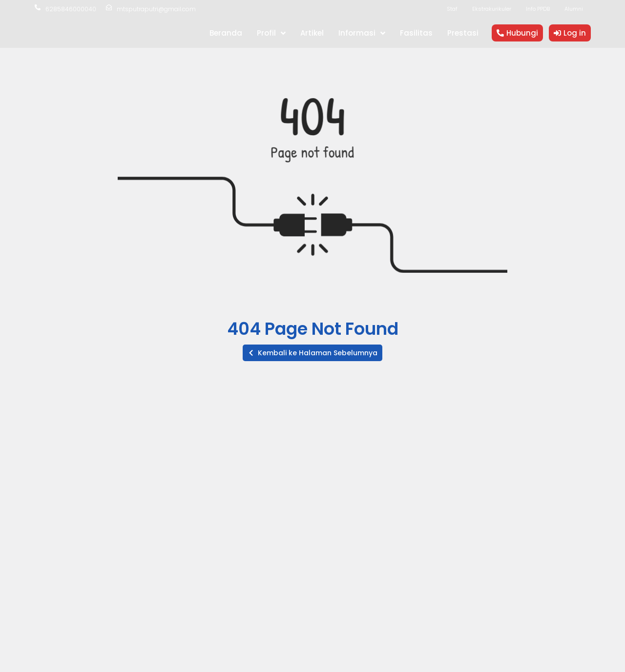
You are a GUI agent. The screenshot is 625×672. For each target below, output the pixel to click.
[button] (312, 353)
